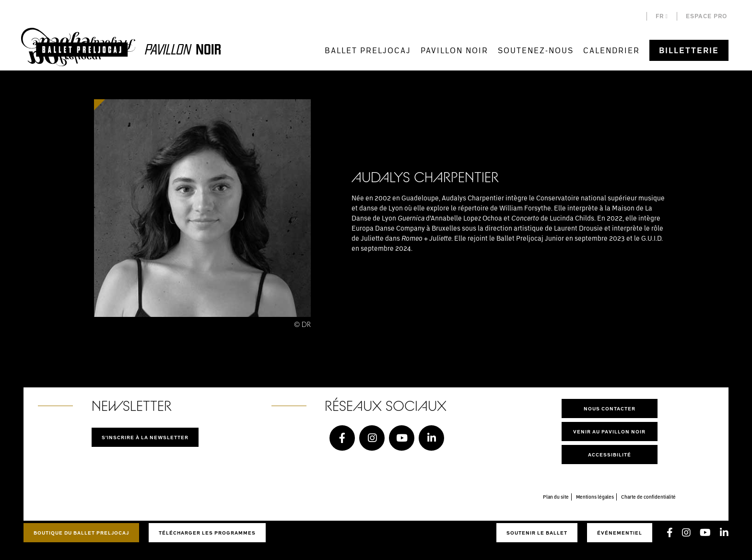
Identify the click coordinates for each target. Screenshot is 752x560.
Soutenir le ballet (537, 533)
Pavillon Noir (454, 50)
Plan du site (556, 497)
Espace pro (706, 16)
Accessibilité (610, 455)
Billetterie (689, 50)
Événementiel (620, 533)
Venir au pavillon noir (609, 432)
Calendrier (611, 50)
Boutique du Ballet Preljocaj (81, 533)
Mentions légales (595, 497)
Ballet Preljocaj (368, 50)
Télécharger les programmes (207, 533)
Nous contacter (610, 408)
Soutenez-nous (536, 50)
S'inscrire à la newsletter (145, 437)
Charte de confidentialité (648, 497)
